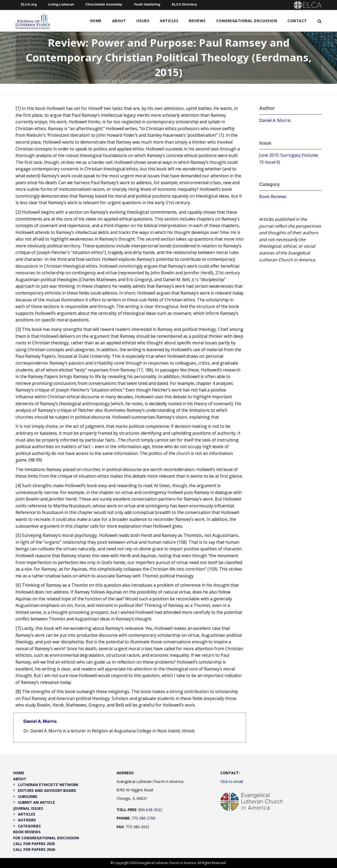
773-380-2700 (143, 818)
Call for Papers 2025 (34, 844)
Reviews (197, 21)
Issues (143, 21)
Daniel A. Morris (40, 721)
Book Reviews (273, 197)
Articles (169, 21)
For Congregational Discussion (46, 838)
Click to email (232, 781)
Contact (297, 21)
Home (96, 21)
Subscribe (28, 796)
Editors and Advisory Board (47, 790)
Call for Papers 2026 (34, 849)
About (119, 21)
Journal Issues (28, 808)
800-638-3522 (150, 810)
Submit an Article (36, 802)
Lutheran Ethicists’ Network (48, 785)
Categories (29, 826)
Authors (27, 820)
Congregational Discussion (247, 21)
